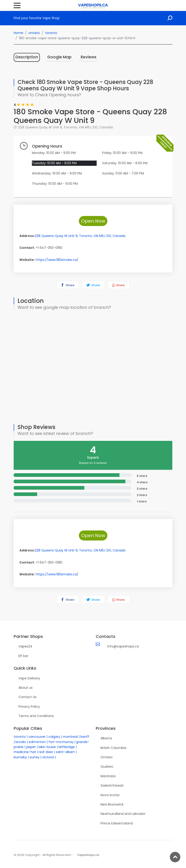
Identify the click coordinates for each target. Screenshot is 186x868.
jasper (31, 747)
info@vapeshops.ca (123, 646)
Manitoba (108, 776)
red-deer (46, 752)
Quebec (107, 767)
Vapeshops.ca (88, 855)
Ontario (107, 757)
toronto (51, 33)
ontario (34, 33)
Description (27, 57)
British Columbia (113, 748)
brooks (21, 742)
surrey (35, 757)
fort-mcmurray (61, 742)
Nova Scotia (110, 795)
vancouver (37, 737)
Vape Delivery (29, 678)
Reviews (89, 57)
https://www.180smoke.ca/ (57, 260)
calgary (54, 737)
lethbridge (67, 747)
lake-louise (47, 747)
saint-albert (65, 752)
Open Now (93, 221)
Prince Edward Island (117, 823)
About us (26, 688)
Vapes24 (25, 646)
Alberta (106, 738)
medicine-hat (25, 752)
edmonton (37, 742)
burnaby (20, 757)
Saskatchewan (112, 785)
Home (18, 33)
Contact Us (27, 697)
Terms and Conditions (36, 716)
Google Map (59, 57)
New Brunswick (112, 804)
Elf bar (23, 656)
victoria (48, 757)
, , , (65, 127)
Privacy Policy (29, 707)
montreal (70, 737)
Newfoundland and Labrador (123, 814)
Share (67, 285)
